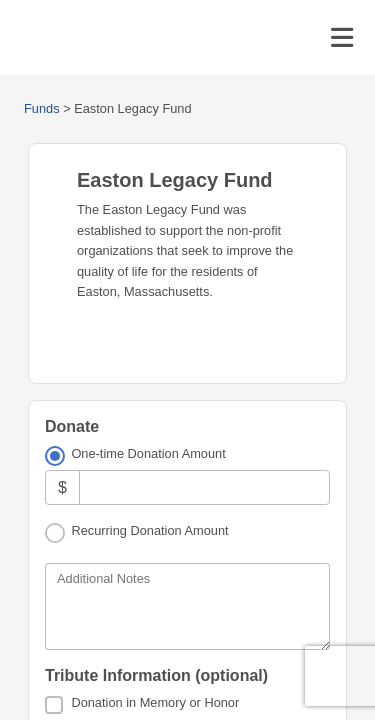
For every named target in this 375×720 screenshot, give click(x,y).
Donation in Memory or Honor (155, 702)
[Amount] (204, 487)
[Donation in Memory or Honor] (54, 705)
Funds (42, 108)
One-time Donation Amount (148, 453)
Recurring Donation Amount (149, 530)
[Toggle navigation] (342, 38)
